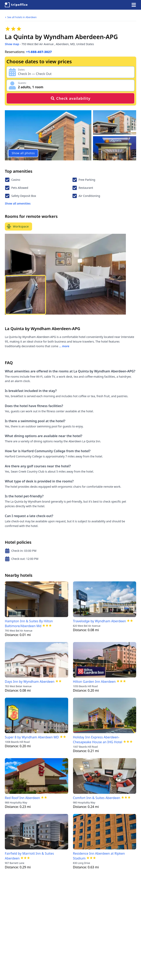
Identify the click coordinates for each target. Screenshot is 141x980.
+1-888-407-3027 (39, 52)
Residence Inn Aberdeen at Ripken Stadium (99, 856)
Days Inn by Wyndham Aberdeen (30, 682)
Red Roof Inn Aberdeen (22, 798)
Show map (12, 44)
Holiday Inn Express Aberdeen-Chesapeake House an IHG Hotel (98, 740)
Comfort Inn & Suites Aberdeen (97, 798)
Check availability (70, 98)
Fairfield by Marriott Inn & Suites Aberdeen (29, 856)
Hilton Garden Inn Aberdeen (94, 682)
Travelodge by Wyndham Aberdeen (100, 621)
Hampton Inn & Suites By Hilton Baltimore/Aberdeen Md (29, 624)
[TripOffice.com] (16, 5)
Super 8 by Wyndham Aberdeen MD (32, 737)
